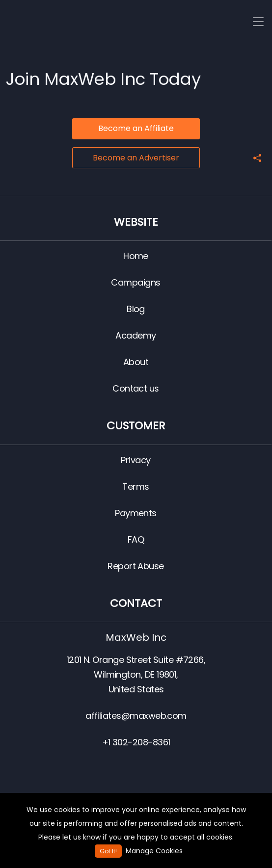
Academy (136, 335)
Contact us (136, 388)
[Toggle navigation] (258, 22)
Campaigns (136, 282)
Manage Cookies (154, 851)
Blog (136, 309)
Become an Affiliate (136, 128)
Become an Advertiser (136, 158)
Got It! (108, 851)
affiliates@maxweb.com (136, 716)
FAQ (136, 539)
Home (136, 256)
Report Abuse (136, 566)
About (136, 362)
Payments (136, 513)
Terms (136, 487)
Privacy (136, 460)
